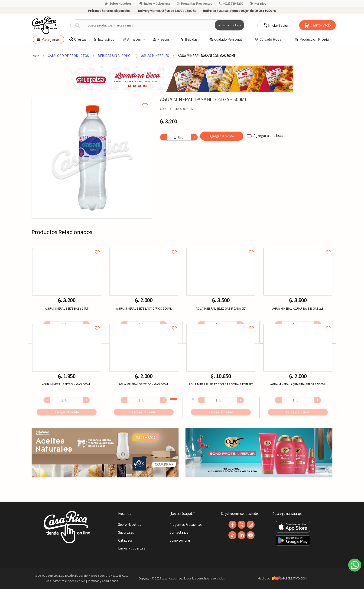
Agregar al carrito (222, 136)
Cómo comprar (180, 540)
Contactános (179, 532)
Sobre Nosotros (118, 3)
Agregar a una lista (265, 136)
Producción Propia (312, 40)
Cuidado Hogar (269, 40)
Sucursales (126, 532)
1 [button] (174, 399)
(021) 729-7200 (231, 3)
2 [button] (193, 399)
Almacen (132, 40)
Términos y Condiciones (103, 581)
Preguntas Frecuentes (194, 3)
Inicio (35, 56)
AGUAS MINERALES (155, 56)
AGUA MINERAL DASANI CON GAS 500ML (207, 56)
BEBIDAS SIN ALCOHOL (115, 56)
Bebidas (189, 40)
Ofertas (78, 39)
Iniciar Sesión (276, 25)
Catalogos (125, 540)
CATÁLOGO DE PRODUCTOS (68, 56)
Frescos (161, 40)
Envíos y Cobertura (154, 3)
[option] (92, 158)
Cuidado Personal (226, 40)
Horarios (258, 3)
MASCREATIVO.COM (289, 578)
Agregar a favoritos (67, 247)
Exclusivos (104, 39)
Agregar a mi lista (92, 100)
